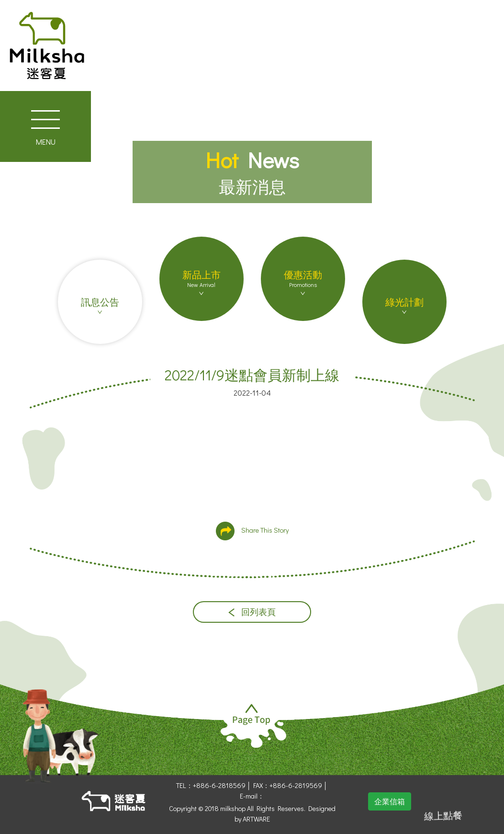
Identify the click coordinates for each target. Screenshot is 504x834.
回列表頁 (252, 612)
